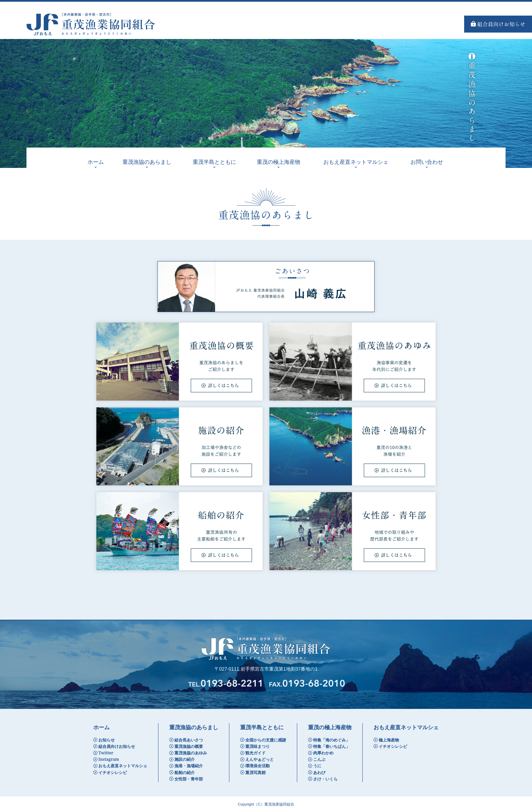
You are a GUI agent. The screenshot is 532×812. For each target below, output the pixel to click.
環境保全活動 (258, 766)
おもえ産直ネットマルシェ (356, 162)
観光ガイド (255, 753)
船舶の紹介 (185, 772)
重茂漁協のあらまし (147, 162)
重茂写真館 (255, 772)
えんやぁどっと (260, 759)
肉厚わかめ (323, 753)
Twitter (106, 753)
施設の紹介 (185, 759)
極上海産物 (389, 740)
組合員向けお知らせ (117, 746)
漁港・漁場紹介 (189, 766)
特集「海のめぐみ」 (331, 740)
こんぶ (319, 759)
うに (317, 766)
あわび (319, 772)
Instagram (109, 759)
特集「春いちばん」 (331, 746)
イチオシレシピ (113, 772)
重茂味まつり (258, 746)
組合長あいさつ (189, 740)
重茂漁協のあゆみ (191, 753)
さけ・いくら (325, 779)
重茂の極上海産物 (279, 162)
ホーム (96, 162)
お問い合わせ (427, 162)
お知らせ (107, 740)
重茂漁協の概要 (189, 746)
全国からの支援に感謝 (266, 740)
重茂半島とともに (214, 162)
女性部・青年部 (189, 779)
